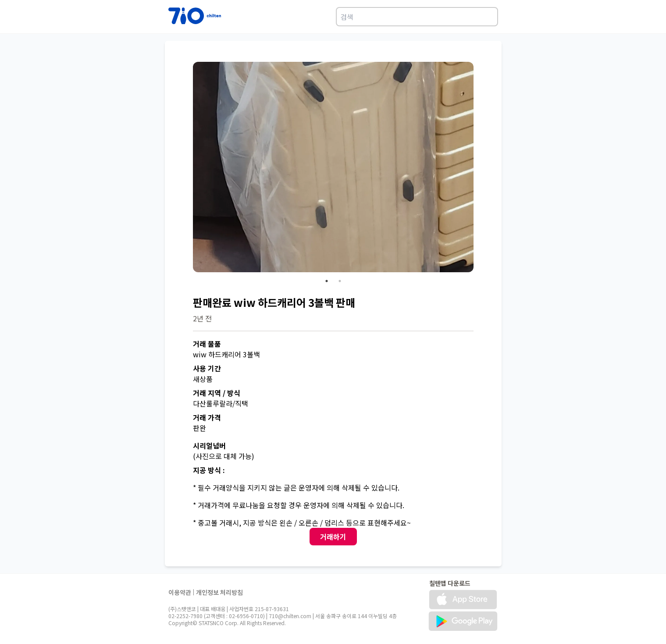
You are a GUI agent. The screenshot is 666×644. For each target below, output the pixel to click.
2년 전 (202, 318)
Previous (186, 168)
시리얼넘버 (209, 445)
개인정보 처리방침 (219, 592)
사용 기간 (207, 368)
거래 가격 (207, 417)
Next (480, 168)
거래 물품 (207, 344)
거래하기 (333, 537)
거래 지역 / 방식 (217, 393)
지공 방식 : (209, 470)
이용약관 (180, 592)
